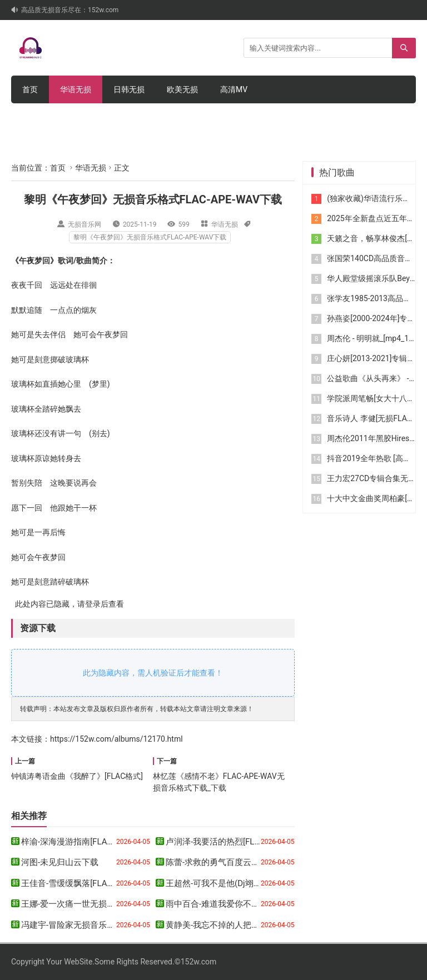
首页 (30, 89)
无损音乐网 (85, 224)
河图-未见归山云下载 (60, 862)
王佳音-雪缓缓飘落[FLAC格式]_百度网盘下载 (103, 883)
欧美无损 (182, 89)
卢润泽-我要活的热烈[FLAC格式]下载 (233, 842)
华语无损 (76, 89)
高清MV (234, 89)
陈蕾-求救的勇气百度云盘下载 (221, 862)
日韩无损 (129, 89)
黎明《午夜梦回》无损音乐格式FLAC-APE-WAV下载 (150, 237)
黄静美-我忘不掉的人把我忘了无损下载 (238, 925)
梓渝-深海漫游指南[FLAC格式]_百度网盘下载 (103, 842)
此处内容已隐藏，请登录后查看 (68, 604)
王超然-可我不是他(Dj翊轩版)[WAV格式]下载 (247, 883)
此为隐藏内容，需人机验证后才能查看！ (153, 673)
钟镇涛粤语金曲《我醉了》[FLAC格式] (77, 776)
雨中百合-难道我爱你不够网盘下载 (229, 904)
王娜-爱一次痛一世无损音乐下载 (81, 904)
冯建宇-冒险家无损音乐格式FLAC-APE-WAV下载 (110, 925)
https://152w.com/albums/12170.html (116, 739)
